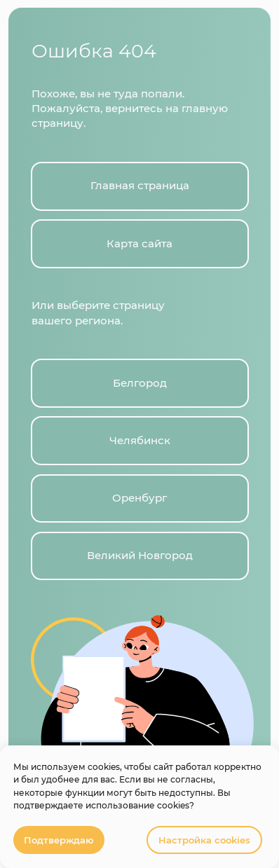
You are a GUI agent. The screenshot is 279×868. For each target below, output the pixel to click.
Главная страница (140, 186)
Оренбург (139, 498)
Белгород (140, 383)
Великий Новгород (140, 556)
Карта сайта (139, 244)
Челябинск (140, 441)
